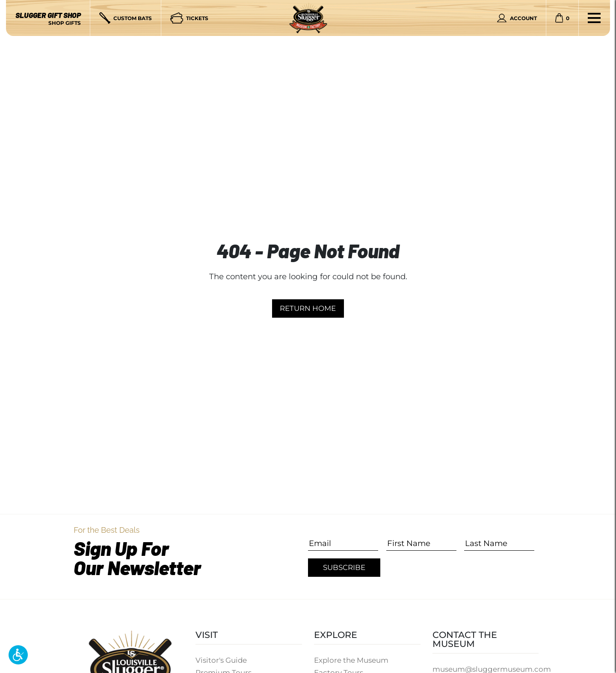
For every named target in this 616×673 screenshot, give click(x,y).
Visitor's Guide (221, 660)
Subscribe (344, 567)
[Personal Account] (517, 18)
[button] (18, 655)
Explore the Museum (351, 660)
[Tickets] (189, 18)
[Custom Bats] (126, 18)
